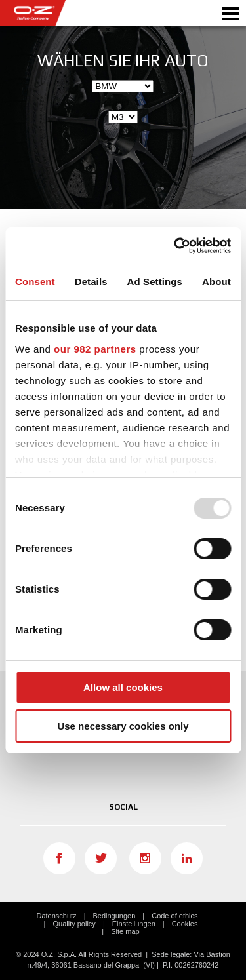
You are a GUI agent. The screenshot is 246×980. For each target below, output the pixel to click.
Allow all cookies (123, 687)
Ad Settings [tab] (155, 282)
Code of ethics (174, 916)
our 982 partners (95, 349)
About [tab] (216, 282)
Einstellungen (134, 924)
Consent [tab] (35, 282)
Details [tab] (91, 282)
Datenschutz (56, 916)
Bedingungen (114, 916)
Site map (125, 931)
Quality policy (74, 924)
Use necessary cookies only (123, 726)
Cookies (185, 924)
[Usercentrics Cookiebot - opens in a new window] (175, 246)
